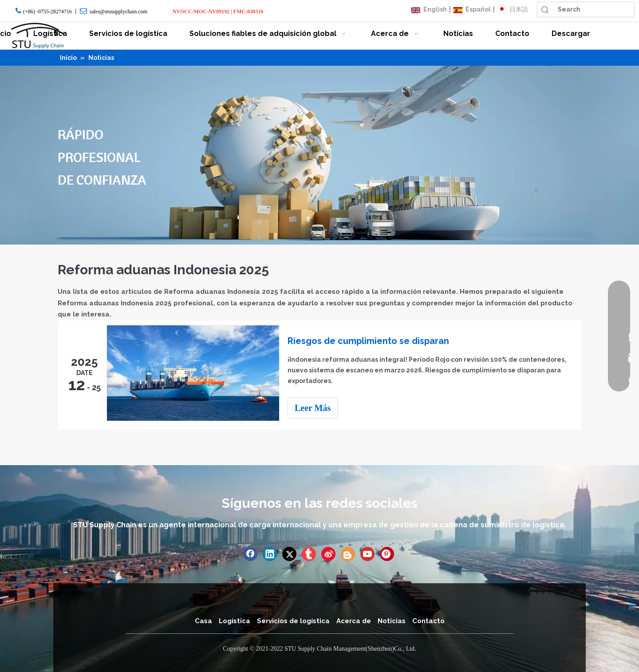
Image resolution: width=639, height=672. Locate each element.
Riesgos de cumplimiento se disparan (368, 341)
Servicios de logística (293, 621)
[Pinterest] (387, 554)
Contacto (428, 621)
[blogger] (348, 554)
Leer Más (313, 408)
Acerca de (354, 621)
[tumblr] (309, 554)
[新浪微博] (328, 554)
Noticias (392, 621)
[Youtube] (367, 554)
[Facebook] (250, 554)
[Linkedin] (270, 554)
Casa (203, 621)
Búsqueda (545, 10)
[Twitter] (289, 554)
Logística (235, 621)
